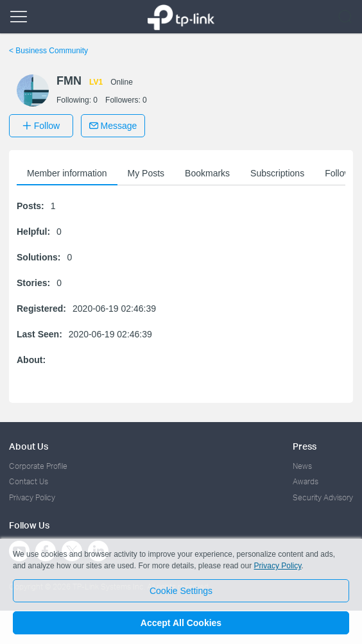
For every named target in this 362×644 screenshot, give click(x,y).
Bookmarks (207, 173)
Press (305, 446)
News (302, 466)
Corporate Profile (38, 466)
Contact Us (29, 481)
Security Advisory (323, 497)
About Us (29, 446)
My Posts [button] (146, 173)
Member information (67, 173)
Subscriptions (277, 173)
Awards (306, 481)
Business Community (48, 51)
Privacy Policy (32, 497)
